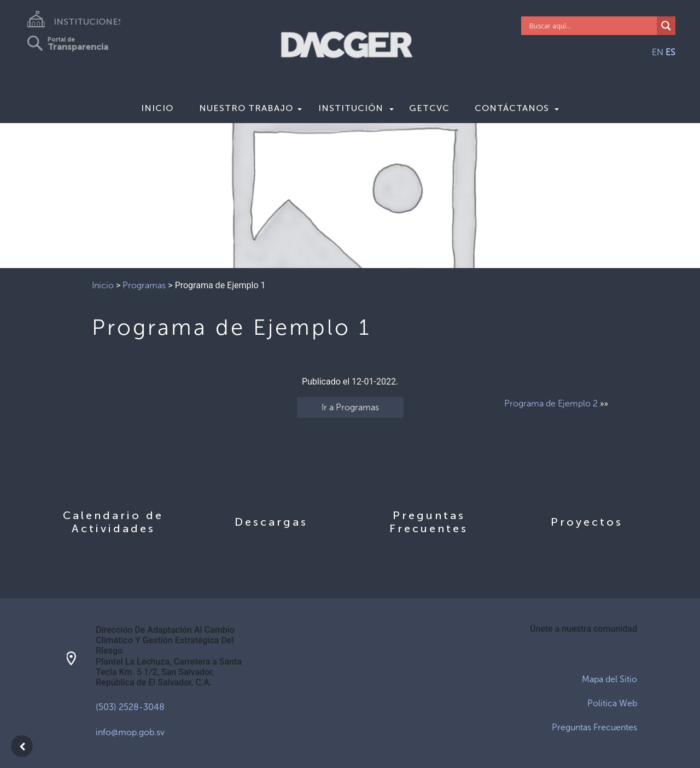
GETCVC (429, 108)
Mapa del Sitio (609, 679)
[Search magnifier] (666, 26)
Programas (144, 285)
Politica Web (612, 703)
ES (670, 52)
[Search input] (592, 26)
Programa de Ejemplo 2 (551, 403)
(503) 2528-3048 (130, 707)
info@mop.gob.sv (130, 732)
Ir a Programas (350, 407)
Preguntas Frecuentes (594, 727)
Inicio (157, 108)
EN (658, 52)
